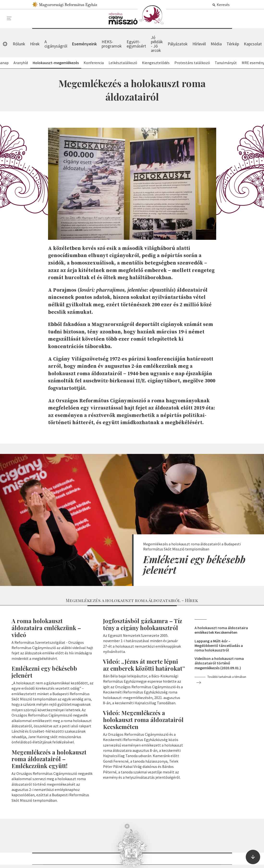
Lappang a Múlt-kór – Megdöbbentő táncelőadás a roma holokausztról (219, 645)
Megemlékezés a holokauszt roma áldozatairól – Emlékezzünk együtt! (49, 759)
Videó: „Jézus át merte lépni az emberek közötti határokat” (144, 665)
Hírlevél (199, 44)
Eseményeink (137, 15)
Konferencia (94, 63)
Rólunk (19, 44)
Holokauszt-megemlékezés (56, 63)
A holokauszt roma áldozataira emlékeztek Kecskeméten (221, 630)
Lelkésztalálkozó (123, 63)
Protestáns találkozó (192, 63)
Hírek (35, 44)
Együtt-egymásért (136, 44)
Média (216, 44)
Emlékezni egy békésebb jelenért (194, 564)
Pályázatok (178, 44)
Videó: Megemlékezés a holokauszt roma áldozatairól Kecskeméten (143, 720)
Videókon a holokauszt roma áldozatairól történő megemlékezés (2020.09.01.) (219, 663)
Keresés (221, 5)
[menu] (9, 18)
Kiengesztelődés (156, 63)
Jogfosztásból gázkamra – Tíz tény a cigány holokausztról (143, 624)
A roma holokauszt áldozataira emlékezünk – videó (46, 628)
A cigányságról (56, 44)
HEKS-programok (112, 44)
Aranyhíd (21, 63)
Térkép (233, 44)
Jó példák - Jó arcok (157, 44)
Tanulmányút (226, 63)
